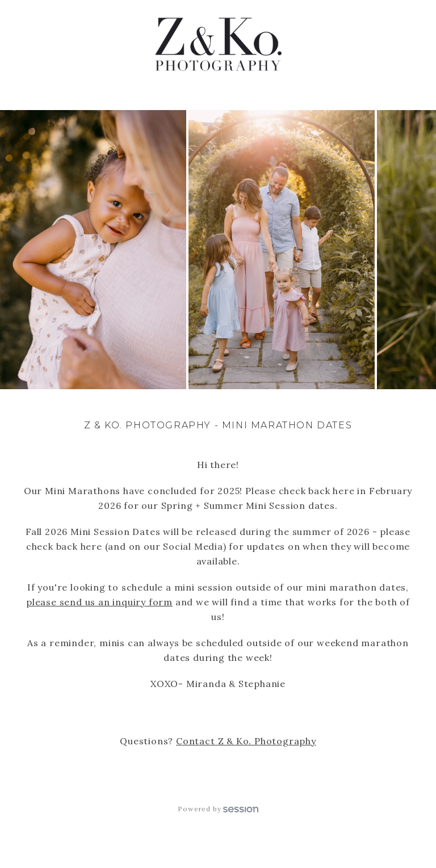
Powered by (218, 809)
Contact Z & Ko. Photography (246, 741)
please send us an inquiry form (99, 602)
